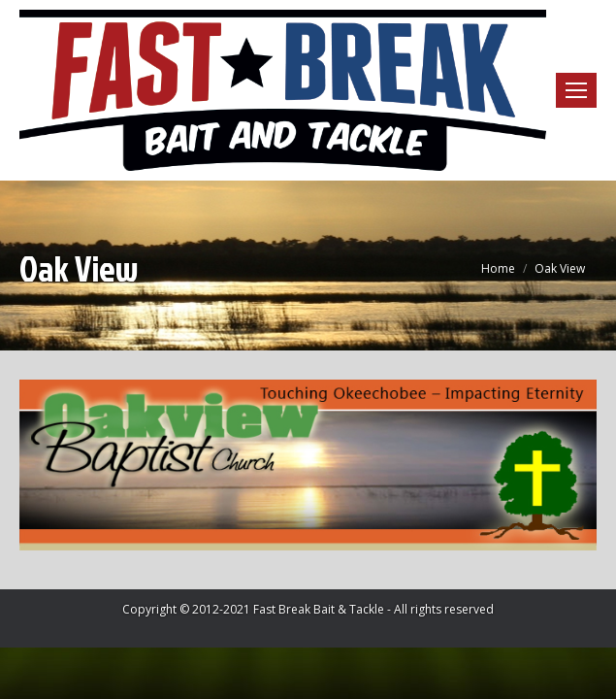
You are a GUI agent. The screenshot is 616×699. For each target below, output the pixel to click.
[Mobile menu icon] (576, 90)
